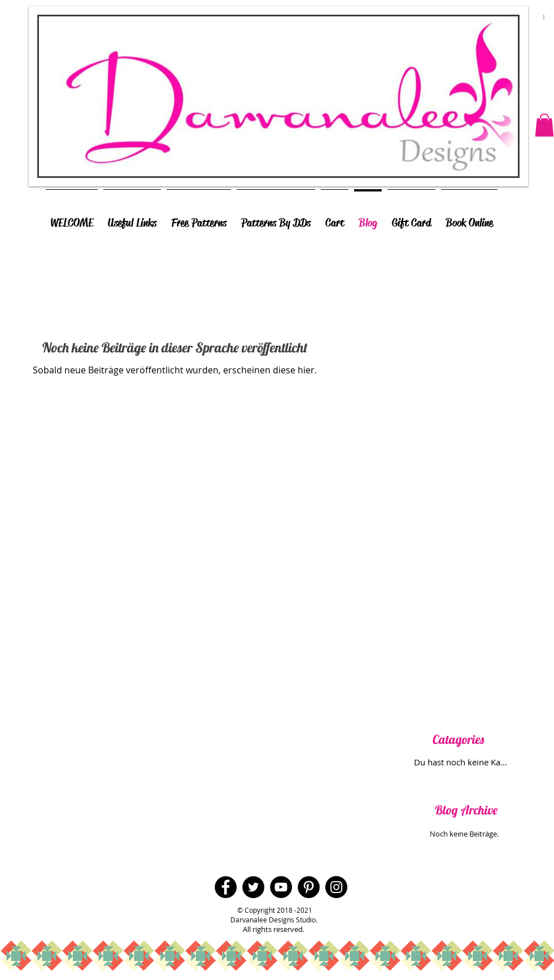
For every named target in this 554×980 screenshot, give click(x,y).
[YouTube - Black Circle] (281, 887)
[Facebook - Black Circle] (226, 887)
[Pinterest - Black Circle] (309, 887)
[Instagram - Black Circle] (336, 887)
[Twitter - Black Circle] (253, 887)
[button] (544, 125)
